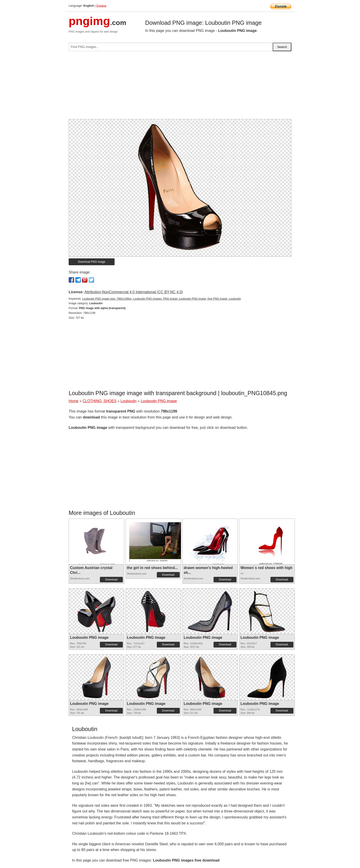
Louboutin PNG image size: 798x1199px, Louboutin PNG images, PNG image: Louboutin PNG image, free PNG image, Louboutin (162, 299)
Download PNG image (92, 262)
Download (111, 580)
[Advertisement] (180, 87)
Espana (101, 6)
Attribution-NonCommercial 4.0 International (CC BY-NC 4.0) (134, 292)
